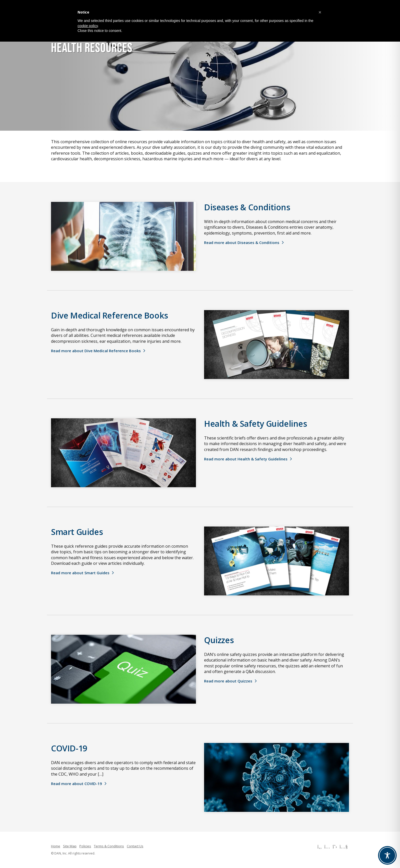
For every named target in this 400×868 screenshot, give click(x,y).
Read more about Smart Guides (80, 573)
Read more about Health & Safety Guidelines (246, 459)
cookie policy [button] (88, 26)
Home (56, 846)
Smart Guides (77, 532)
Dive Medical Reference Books (110, 315)
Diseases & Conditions (247, 207)
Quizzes (219, 640)
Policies (85, 846)
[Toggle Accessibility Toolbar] (387, 855)
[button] (320, 12)
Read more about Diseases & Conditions (242, 242)
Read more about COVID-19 (77, 784)
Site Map (70, 846)
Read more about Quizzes (228, 681)
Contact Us (135, 846)
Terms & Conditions (109, 846)
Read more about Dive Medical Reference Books (96, 351)
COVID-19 (69, 748)
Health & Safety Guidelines (256, 424)
